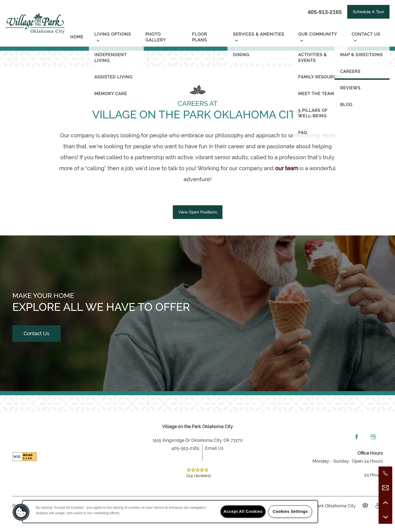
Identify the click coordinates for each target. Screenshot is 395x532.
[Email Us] (385, 488)
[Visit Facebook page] (357, 437)
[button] (368, 12)
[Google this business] (373, 437)
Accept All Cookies (243, 511)
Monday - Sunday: (331, 461)
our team (287, 168)
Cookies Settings (290, 511)
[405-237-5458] (385, 473)
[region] (170, 512)
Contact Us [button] (36, 333)
